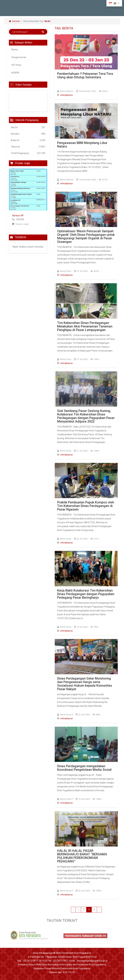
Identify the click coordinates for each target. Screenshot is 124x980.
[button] (12, 199)
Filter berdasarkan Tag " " (37, 21)
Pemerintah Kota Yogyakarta (76, 953)
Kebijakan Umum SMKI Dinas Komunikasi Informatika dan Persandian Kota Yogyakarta (62, 965)
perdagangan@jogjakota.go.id (92, 961)
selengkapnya (66, 95)
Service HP (18, 216)
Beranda (14, 21)
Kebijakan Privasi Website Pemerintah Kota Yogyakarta (62, 968)
